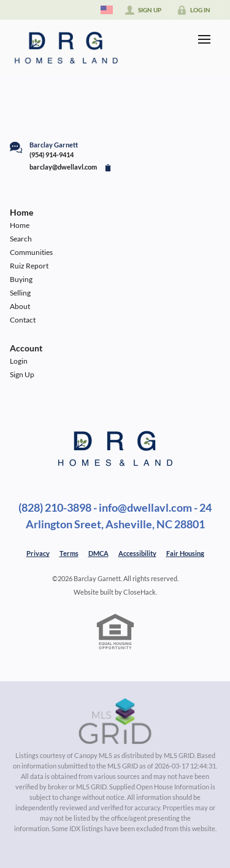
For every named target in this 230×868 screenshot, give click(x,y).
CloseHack (140, 592)
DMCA (98, 553)
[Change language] (107, 10)
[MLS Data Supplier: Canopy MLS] (115, 722)
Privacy (38, 553)
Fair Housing (185, 553)
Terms (69, 553)
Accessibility (137, 553)
